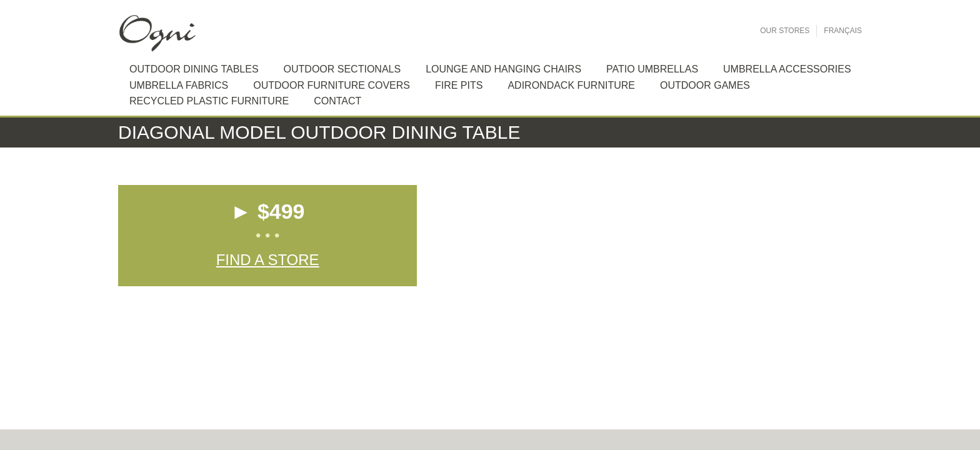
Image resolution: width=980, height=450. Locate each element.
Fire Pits (459, 85)
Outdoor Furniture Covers (332, 85)
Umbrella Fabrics (179, 85)
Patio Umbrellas (652, 69)
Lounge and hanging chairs (503, 69)
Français (843, 31)
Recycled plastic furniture (209, 101)
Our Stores (785, 31)
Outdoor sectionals (342, 69)
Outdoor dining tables (194, 69)
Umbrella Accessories (787, 69)
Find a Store (268, 260)
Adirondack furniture (571, 85)
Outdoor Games (705, 85)
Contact (337, 101)
